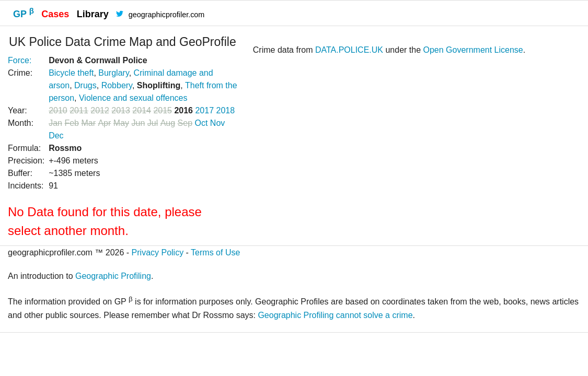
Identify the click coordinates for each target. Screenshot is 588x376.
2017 (204, 110)
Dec (56, 136)
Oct (201, 123)
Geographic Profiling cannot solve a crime (335, 315)
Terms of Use (215, 252)
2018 (226, 110)
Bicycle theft (71, 73)
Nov (217, 123)
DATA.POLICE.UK (349, 50)
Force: (20, 60)
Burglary (113, 73)
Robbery (117, 85)
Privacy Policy (158, 252)
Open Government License (473, 50)
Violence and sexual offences (133, 98)
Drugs (85, 85)
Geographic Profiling (113, 276)
